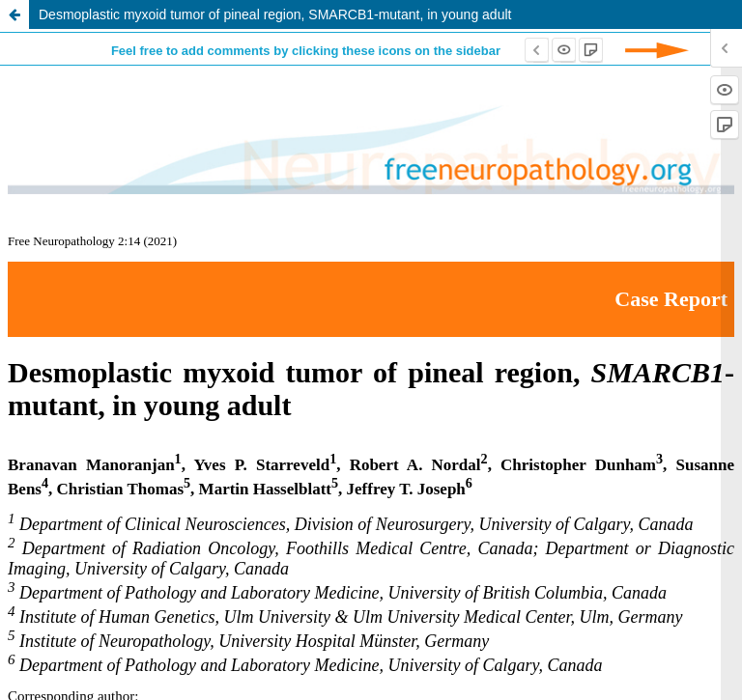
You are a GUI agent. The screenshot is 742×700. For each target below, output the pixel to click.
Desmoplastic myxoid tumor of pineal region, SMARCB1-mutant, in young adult (275, 14)
